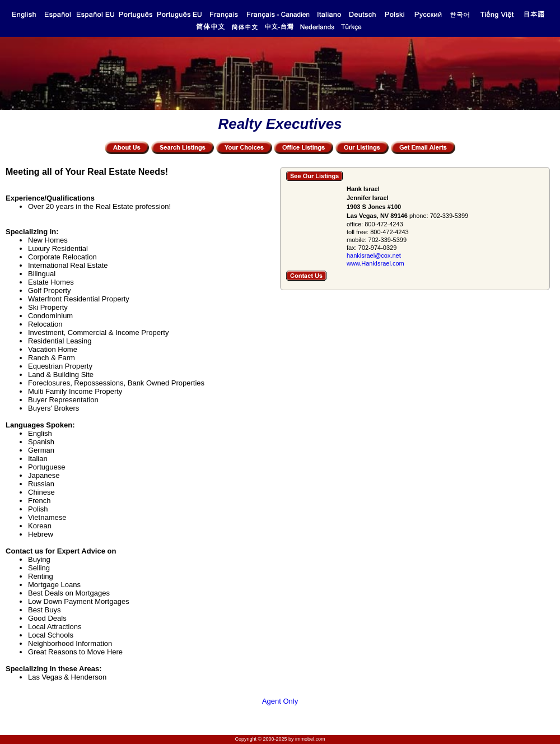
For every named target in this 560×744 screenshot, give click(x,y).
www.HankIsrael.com (375, 263)
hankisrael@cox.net (374, 255)
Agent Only (280, 701)
